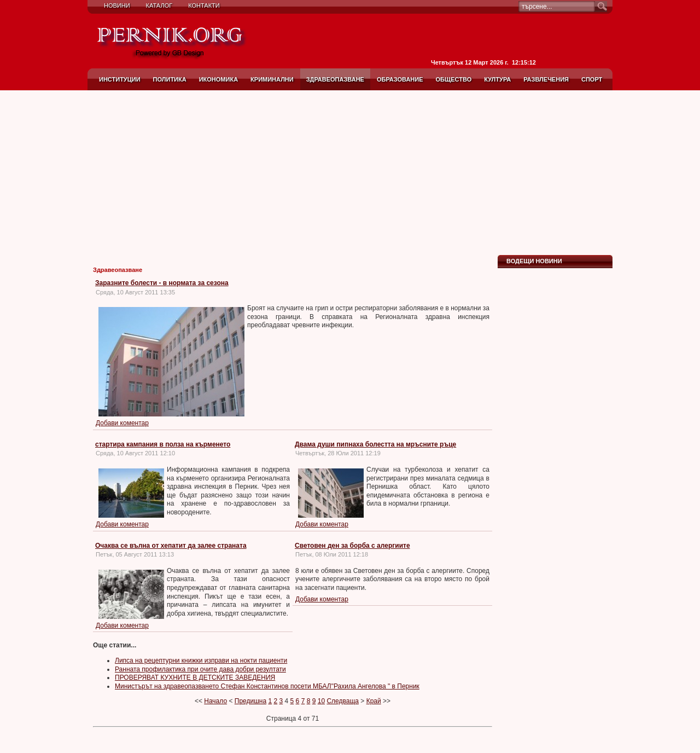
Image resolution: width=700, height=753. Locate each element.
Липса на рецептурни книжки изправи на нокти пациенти (201, 661)
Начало (215, 701)
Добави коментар (122, 423)
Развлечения (546, 79)
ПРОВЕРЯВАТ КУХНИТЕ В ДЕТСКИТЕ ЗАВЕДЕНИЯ (195, 677)
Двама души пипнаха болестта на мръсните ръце (375, 444)
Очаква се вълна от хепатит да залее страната (171, 546)
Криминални (272, 79)
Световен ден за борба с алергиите (352, 546)
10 (321, 701)
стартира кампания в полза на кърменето (163, 444)
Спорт (592, 79)
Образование (400, 79)
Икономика (218, 79)
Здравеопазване (335, 79)
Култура (497, 79)
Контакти (204, 5)
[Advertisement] (350, 173)
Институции (120, 79)
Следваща (343, 701)
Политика (170, 79)
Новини (117, 5)
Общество (454, 79)
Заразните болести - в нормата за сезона (162, 283)
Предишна (250, 701)
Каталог (159, 5)
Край (374, 701)
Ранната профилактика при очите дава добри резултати (200, 669)
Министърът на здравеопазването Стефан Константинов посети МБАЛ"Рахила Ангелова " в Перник (267, 686)
